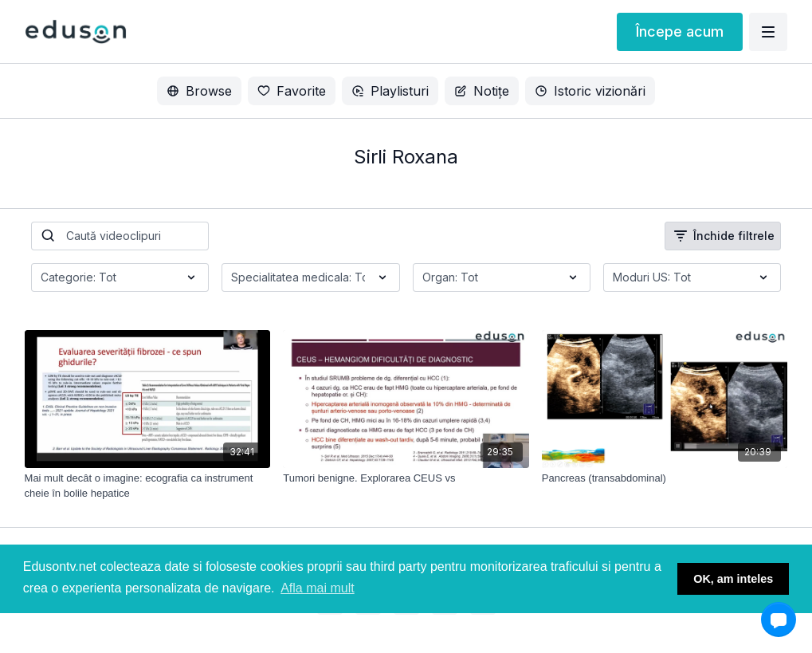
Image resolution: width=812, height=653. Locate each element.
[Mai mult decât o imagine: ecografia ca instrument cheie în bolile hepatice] (148, 486)
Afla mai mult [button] (317, 588)
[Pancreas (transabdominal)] (665, 478)
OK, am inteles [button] (733, 579)
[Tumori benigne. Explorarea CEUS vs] (406, 478)
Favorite (292, 91)
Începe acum (680, 31)
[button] (779, 620)
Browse (199, 91)
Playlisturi (390, 91)
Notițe (482, 91)
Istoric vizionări (590, 91)
